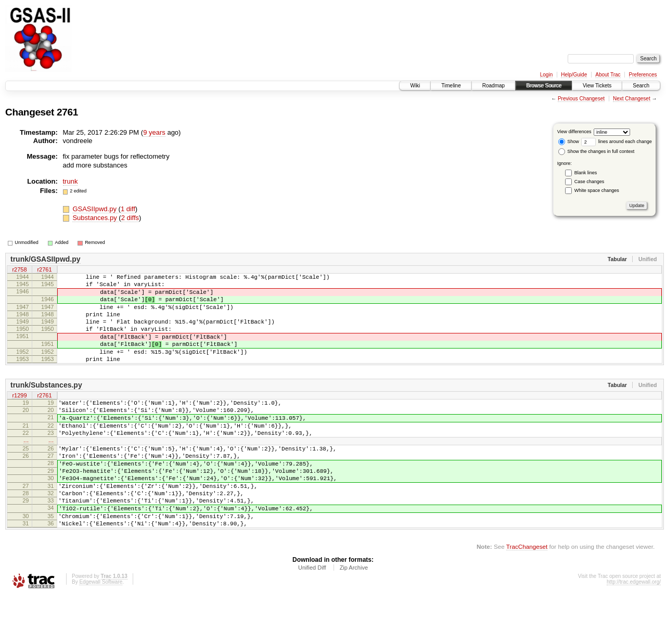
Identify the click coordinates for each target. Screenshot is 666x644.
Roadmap (494, 86)
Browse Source (544, 86)
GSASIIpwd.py (95, 209)
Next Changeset (632, 99)
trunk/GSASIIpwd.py (46, 259)
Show (569, 141)
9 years (154, 132)
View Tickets (597, 86)
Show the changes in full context (597, 151)
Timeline (451, 86)
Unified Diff (312, 616)
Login (546, 75)
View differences (574, 132)
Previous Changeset (581, 99)
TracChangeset (527, 595)
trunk (71, 181)
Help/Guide (574, 75)
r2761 (44, 270)
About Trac (608, 75)
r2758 (19, 270)
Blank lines (586, 173)
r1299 (19, 416)
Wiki (415, 86)
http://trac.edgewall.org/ (634, 630)
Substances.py (95, 218)
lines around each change (617, 141)
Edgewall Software (101, 630)
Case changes (590, 182)
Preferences (643, 75)
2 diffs (130, 218)
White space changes (597, 190)
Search (641, 86)
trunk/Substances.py (46, 405)
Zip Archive (354, 616)
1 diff (128, 209)
